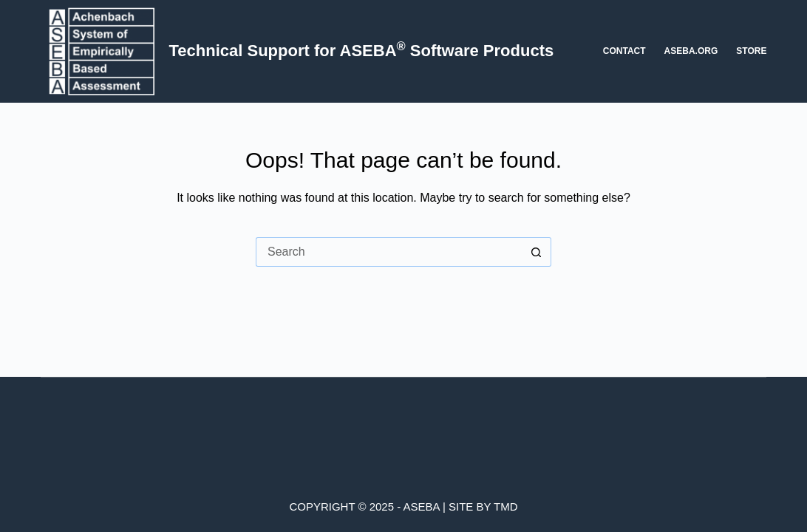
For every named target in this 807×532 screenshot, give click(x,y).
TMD (506, 507)
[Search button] (537, 252)
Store (751, 51)
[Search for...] (389, 252)
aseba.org (691, 51)
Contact (624, 51)
